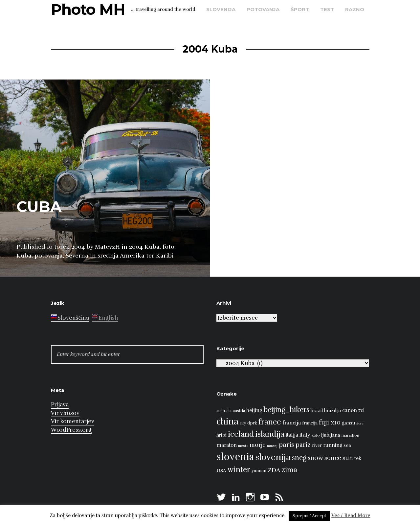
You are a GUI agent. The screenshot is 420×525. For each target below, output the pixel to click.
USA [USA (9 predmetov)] (221, 470)
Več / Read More (351, 515)
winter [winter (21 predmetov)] (239, 470)
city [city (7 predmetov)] (243, 423)
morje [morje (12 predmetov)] (258, 445)
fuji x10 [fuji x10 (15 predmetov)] (330, 422)
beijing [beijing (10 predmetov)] (254, 410)
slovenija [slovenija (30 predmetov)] (273, 457)
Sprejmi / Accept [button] (309, 516)
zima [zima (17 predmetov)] (289, 470)
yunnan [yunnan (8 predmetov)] (259, 471)
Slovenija (221, 9)
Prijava (60, 405)
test (327, 9)
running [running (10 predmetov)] (333, 445)
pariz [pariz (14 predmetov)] (303, 445)
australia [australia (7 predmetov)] (224, 411)
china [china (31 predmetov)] (227, 422)
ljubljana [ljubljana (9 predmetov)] (331, 435)
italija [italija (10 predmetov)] (292, 435)
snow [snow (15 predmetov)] (315, 458)
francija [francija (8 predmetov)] (310, 423)
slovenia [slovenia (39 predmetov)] (235, 457)
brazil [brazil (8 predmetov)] (317, 411)
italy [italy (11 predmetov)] (305, 435)
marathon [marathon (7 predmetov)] (350, 435)
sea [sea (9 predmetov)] (347, 445)
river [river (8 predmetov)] (317, 445)
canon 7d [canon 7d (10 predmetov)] (353, 410)
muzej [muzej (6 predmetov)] (272, 446)
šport (300, 9)
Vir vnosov (65, 413)
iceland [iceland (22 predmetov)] (241, 434)
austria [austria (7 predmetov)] (239, 411)
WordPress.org (71, 430)
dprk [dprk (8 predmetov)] (252, 423)
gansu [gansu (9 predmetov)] (348, 423)
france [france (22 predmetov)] (270, 422)
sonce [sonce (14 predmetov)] (333, 458)
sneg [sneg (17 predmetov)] (299, 458)
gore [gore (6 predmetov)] (360, 423)
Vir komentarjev (73, 421)
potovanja (263, 9)
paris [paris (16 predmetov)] (287, 445)
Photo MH (88, 9)
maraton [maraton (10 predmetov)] (227, 445)
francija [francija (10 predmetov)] (292, 423)
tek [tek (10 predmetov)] (358, 458)
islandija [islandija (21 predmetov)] (270, 434)
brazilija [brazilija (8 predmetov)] (332, 411)
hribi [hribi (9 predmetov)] (221, 435)
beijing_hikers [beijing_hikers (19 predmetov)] (286, 410)
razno (355, 9)
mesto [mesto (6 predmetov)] (243, 446)
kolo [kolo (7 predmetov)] (316, 435)
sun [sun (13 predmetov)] (348, 458)
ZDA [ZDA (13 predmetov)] (274, 470)
